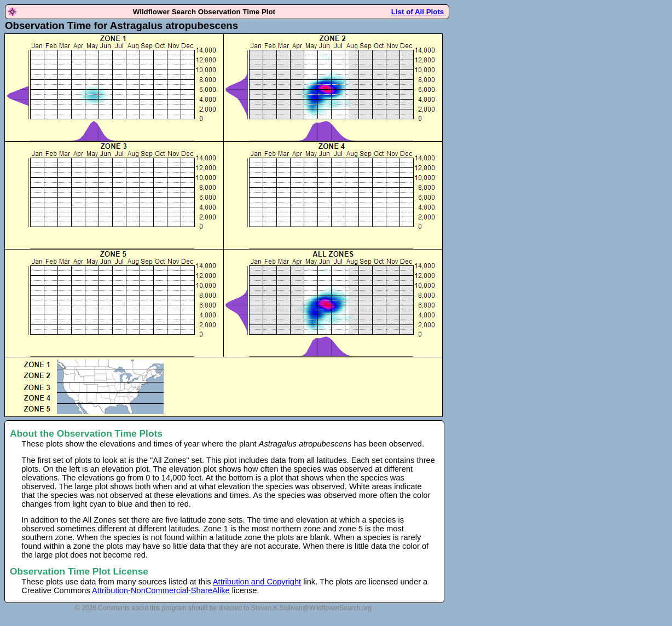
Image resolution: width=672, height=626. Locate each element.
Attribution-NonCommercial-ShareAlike (161, 590)
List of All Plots (419, 12)
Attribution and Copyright (257, 582)
